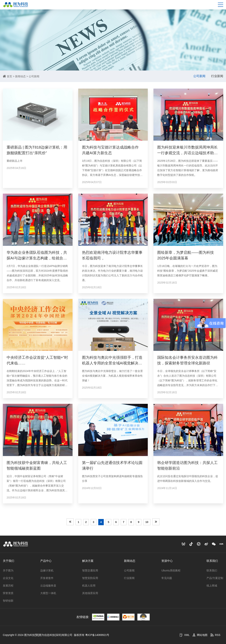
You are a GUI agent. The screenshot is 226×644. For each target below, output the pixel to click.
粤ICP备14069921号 (97, 635)
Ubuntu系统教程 (171, 570)
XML (185, 635)
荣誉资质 (8, 593)
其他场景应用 (90, 593)
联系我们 (212, 561)
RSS (215, 635)
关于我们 (9, 561)
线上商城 (212, 586)
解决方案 (88, 561)
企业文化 (8, 578)
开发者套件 (47, 578)
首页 (9, 76)
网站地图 (200, 635)
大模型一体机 (48, 593)
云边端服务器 (48, 586)
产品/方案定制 (215, 578)
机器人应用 (89, 586)
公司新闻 (34, 76)
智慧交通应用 (90, 570)
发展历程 (8, 586)
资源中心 (167, 561)
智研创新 (8, 601)
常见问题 (167, 578)
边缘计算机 (47, 570)
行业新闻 (217, 76)
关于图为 (8, 570)
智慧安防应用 (90, 578)
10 (147, 522)
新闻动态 (20, 76)
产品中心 (46, 561)
